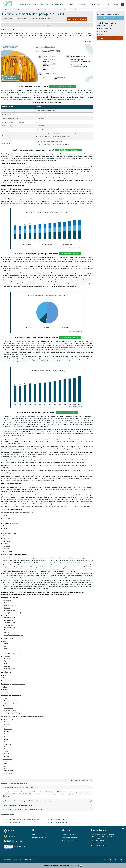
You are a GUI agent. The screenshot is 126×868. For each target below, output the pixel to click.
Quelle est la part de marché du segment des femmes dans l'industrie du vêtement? (48, 801)
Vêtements (58, 10)
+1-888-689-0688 (101, 839)
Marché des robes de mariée (59, 822)
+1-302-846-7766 (99, 841)
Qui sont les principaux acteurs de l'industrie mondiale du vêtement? (48, 809)
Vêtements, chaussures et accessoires (42, 10)
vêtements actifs (52, 158)
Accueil (4, 10)
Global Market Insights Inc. (11, 860)
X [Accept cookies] (81, 866)
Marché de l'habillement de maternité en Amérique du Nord (23, 820)
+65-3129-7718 (99, 843)
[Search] (122, 4)
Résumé (47, 25)
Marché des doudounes (58, 820)
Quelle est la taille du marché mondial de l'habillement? (48, 787)
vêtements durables (67, 99)
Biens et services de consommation (18, 10)
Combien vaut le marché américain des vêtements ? (48, 805)
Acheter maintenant (110, 18)
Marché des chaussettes (13, 822)
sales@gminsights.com (101, 845)
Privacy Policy (74, 866)
